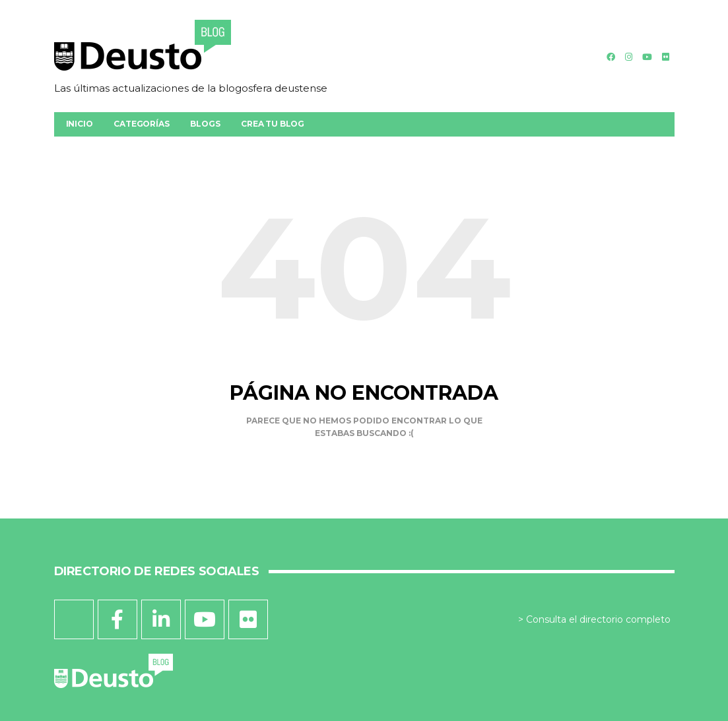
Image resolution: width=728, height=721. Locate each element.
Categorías (141, 124)
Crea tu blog (273, 124)
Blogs (205, 124)
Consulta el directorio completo (598, 619)
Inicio (80, 124)
